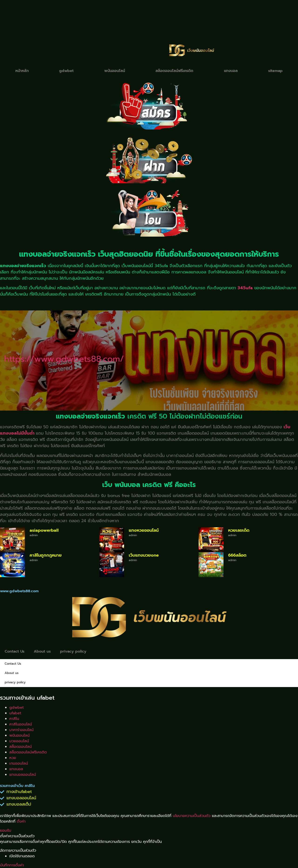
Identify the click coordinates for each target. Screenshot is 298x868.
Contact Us (15, 651)
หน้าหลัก (22, 71)
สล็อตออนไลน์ (20, 747)
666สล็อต (237, 555)
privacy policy (73, 651)
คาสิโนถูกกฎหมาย (46, 555)
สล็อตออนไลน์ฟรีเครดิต (174, 71)
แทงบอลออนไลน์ (23, 775)
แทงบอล (231, 71)
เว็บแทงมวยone (144, 555)
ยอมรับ (6, 831)
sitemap (275, 71)
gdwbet (66, 71)
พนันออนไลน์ (115, 71)
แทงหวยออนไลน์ (144, 530)
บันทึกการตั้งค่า (12, 865)
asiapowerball (44, 530)
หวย (13, 758)
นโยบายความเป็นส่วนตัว (192, 816)
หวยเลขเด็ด (239, 530)
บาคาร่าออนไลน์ (21, 730)
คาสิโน (14, 719)
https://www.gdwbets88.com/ (64, 359)
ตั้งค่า (21, 821)
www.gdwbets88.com (19, 591)
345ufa (245, 288)
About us (42, 651)
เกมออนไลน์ (19, 763)
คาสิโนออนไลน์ (21, 724)
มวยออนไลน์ (19, 741)
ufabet (15, 713)
